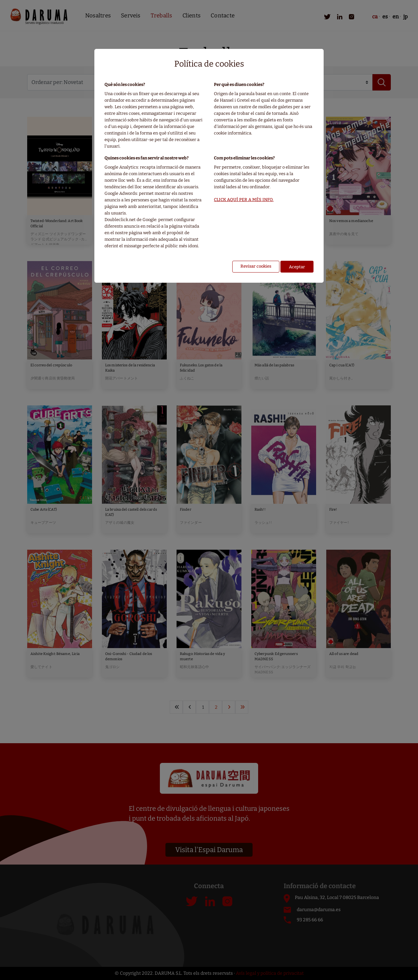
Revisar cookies (256, 266)
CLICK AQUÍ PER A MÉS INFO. (244, 200)
